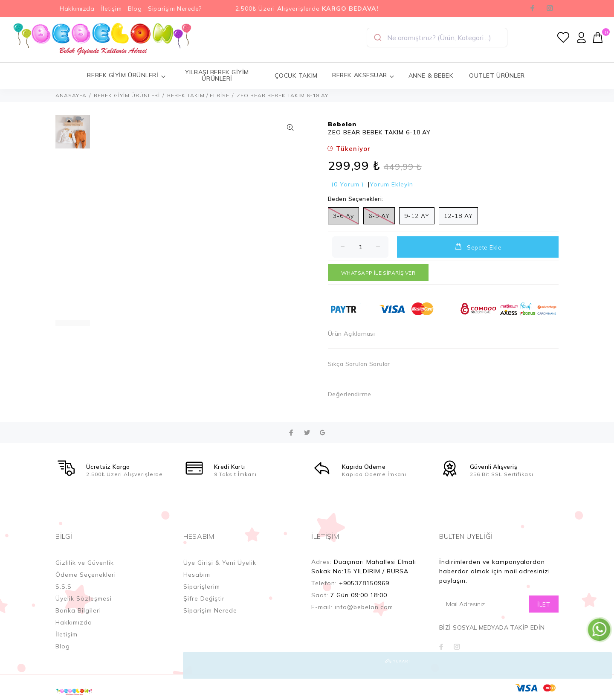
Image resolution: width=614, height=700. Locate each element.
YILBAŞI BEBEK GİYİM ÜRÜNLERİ (217, 75)
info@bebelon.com (364, 607)
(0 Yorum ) (348, 184)
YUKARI (599, 665)
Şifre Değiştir (204, 598)
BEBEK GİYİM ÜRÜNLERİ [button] (126, 75)
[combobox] (437, 38)
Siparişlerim (202, 587)
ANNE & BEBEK (431, 76)
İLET (544, 604)
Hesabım (197, 575)
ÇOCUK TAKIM (296, 76)
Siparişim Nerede (210, 610)
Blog (135, 9)
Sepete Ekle (478, 247)
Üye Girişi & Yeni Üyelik (220, 563)
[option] (73, 136)
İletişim (111, 9)
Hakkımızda (77, 9)
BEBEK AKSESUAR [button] (363, 75)
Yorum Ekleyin (391, 184)
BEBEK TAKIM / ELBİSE (198, 95)
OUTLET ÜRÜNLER (497, 76)
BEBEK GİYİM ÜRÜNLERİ (127, 95)
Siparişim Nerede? (175, 9)
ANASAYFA (71, 95)
